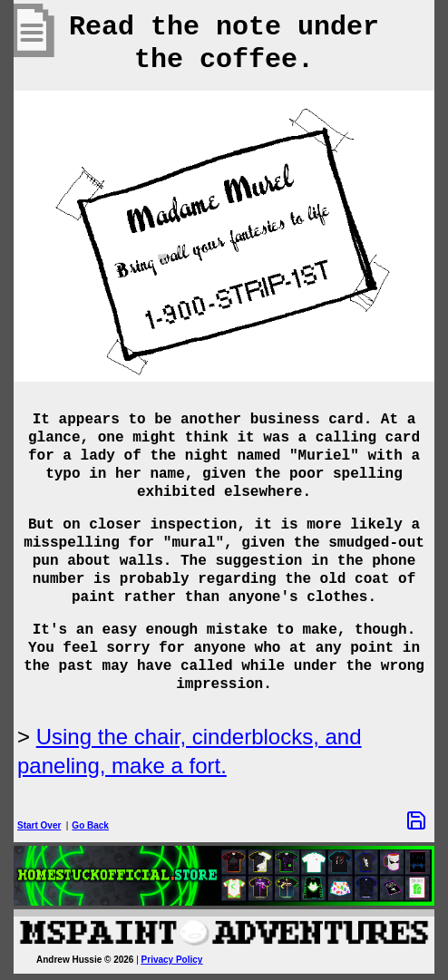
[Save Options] (416, 820)
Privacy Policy (172, 960)
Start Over (39, 825)
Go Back (90, 825)
